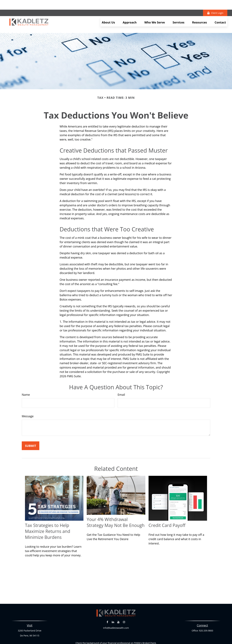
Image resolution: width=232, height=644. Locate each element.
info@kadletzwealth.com (116, 613)
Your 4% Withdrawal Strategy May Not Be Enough (116, 508)
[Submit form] (31, 431)
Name (26, 380)
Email (121, 380)
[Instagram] (124, 607)
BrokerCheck (149, 628)
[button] (108, 12)
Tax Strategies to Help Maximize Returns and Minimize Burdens (48, 517)
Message (28, 402)
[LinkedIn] (113, 607)
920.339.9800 (206, 616)
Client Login (215, 3)
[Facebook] (107, 607)
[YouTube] (118, 607)
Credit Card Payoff (167, 511)
